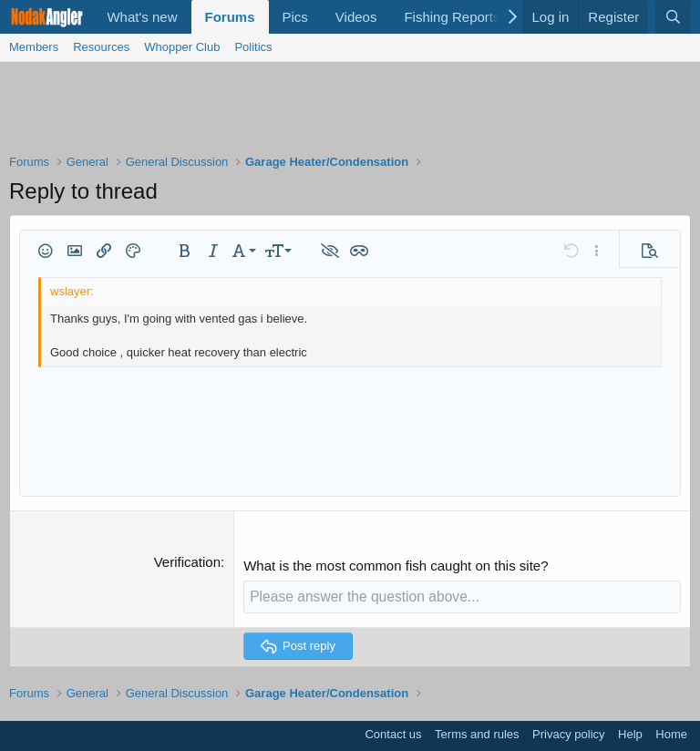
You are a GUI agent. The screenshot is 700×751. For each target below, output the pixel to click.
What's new (142, 17)
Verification (187, 562)
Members (34, 47)
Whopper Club (182, 47)
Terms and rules (477, 733)
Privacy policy (568, 733)
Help (630, 733)
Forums (230, 17)
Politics (253, 47)
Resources (101, 47)
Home (671, 733)
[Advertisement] (350, 112)
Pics (295, 17)
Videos (356, 17)
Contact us (393, 733)
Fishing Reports (452, 17)
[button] (46, 251)
